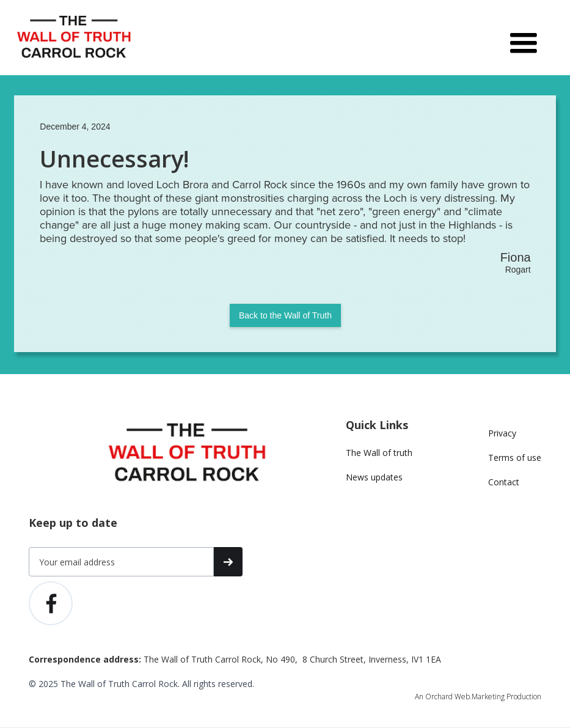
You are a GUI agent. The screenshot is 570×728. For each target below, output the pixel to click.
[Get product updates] (121, 562)
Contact (504, 482)
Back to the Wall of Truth (285, 315)
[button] (524, 38)
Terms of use (515, 458)
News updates (374, 477)
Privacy (502, 433)
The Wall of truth (379, 453)
